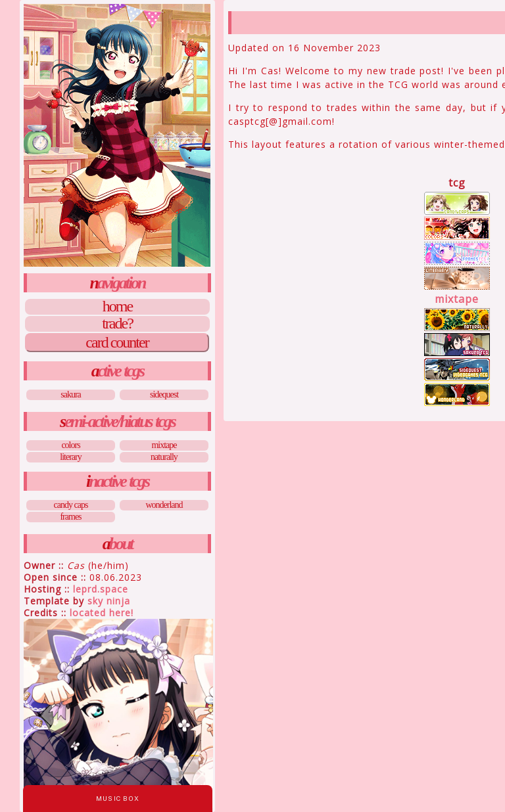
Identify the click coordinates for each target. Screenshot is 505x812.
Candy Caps (71, 505)
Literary (70, 457)
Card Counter (117, 342)
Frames (70, 517)
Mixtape (164, 445)
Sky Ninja (109, 601)
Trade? (117, 324)
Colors (70, 445)
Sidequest (164, 395)
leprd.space (101, 589)
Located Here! (102, 613)
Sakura (71, 395)
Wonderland (164, 505)
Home (117, 307)
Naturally (164, 457)
